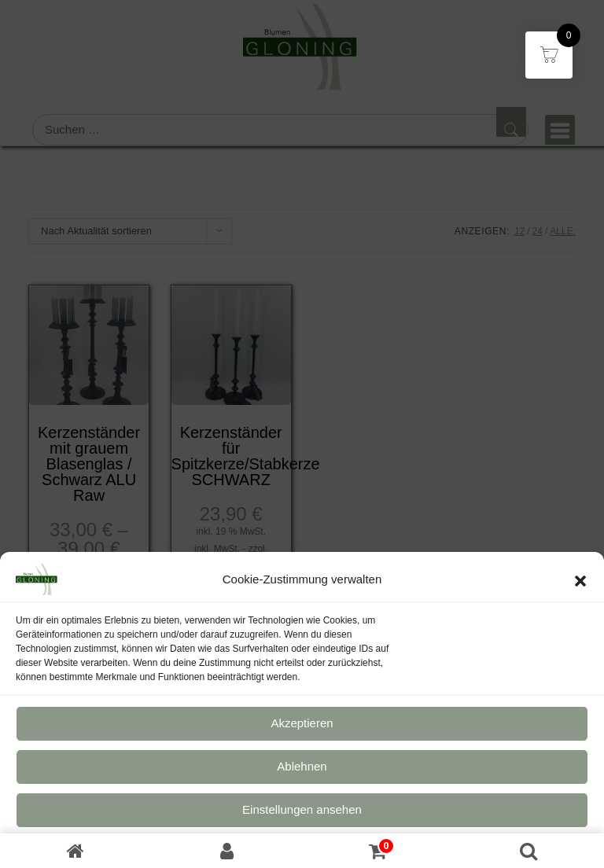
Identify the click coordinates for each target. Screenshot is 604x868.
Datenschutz (279, 856)
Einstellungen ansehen (302, 818)
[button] (580, 588)
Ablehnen (302, 775)
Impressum (336, 856)
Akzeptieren (302, 732)
